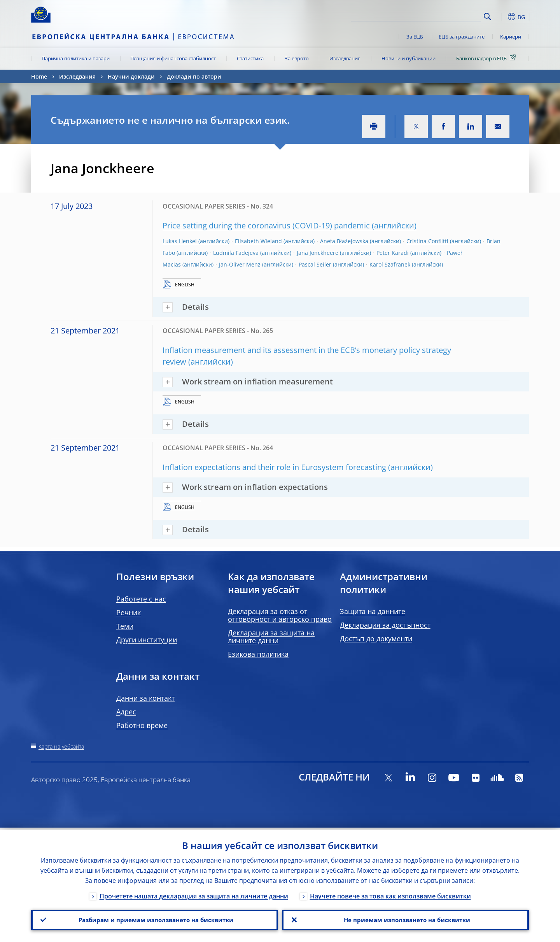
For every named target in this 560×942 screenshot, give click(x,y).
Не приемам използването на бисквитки (405, 919)
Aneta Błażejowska (344, 241)
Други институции (147, 640)
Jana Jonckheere (318, 253)
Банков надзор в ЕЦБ (487, 58)
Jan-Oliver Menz (240, 264)
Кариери (511, 37)
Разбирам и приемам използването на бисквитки (155, 919)
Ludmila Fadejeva (236, 253)
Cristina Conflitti (427, 241)
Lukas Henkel (180, 241)
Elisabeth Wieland (258, 241)
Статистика (250, 58)
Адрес (126, 712)
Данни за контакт (145, 698)
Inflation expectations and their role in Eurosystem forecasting (274, 467)
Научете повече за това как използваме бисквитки (390, 894)
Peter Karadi (393, 253)
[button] (502, 17)
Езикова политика (258, 654)
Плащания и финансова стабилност (173, 58)
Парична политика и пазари (76, 58)
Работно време (142, 725)
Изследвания (345, 58)
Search (487, 17)
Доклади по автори (194, 76)
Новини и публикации (409, 58)
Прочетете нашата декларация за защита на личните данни (194, 894)
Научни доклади (131, 76)
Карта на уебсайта (61, 746)
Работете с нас (141, 599)
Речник (129, 612)
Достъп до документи (376, 639)
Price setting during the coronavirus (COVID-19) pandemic (266, 225)
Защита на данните (373, 611)
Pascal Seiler (315, 264)
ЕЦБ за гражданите (462, 37)
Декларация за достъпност (385, 625)
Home (39, 76)
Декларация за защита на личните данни (271, 637)
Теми (125, 626)
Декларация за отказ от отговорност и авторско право (280, 615)
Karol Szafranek (390, 264)
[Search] (442, 16)
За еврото (297, 58)
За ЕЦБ (415, 37)
